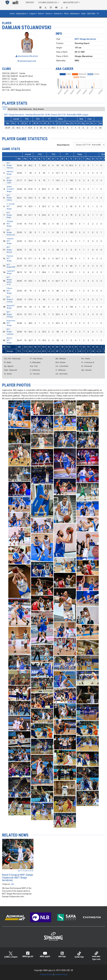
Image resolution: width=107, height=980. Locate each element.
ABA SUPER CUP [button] (71, 3)
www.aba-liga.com (96, 956)
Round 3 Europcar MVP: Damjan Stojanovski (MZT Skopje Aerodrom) (18, 878)
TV (98, 14)
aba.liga (62, 955)
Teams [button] (48, 14)
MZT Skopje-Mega (9, 215)
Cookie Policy (61, 974)
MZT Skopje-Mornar (9, 250)
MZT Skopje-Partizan (10, 165)
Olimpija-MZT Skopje (10, 224)
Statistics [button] (57, 14)
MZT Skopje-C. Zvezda (10, 299)
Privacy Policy (47, 974)
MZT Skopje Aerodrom (85, 39)
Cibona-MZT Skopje (9, 291)
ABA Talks (91, 14)
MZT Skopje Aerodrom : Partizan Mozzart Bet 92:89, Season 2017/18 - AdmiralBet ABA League (46, 115)
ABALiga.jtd (28, 955)
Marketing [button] (74, 14)
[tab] (5, 109)
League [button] (32, 14)
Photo (66, 14)
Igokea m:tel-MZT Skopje (11, 189)
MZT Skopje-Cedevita (10, 332)
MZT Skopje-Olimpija (10, 314)
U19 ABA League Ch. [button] (48, 3)
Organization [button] (21, 14)
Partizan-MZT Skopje (10, 258)
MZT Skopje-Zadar (9, 180)
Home (12, 14)
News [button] (40, 14)
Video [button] (83, 14)
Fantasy (30, 3)
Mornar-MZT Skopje (10, 340)
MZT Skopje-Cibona (9, 198)
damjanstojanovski (27, 61)
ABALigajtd (45, 955)
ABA (12, 884)
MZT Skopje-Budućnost (11, 232)
